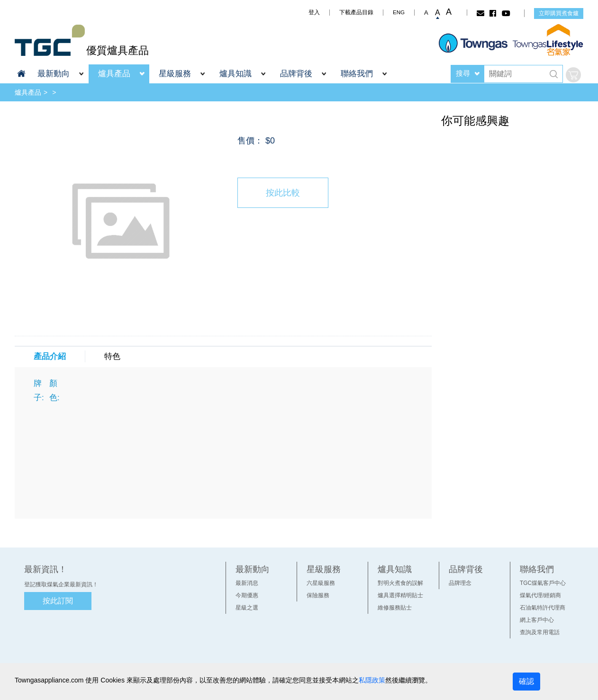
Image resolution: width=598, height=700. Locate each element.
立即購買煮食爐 (559, 13)
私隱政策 (372, 680)
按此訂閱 (58, 601)
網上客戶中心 (537, 620)
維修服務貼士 (395, 608)
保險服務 (318, 595)
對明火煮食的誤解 (400, 583)
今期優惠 (247, 595)
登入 (314, 12)
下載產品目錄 (356, 12)
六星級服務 (321, 583)
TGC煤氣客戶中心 (543, 583)
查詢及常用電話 (540, 632)
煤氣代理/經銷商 (540, 595)
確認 (526, 681)
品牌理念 (460, 583)
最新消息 (247, 583)
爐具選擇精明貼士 (400, 595)
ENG (399, 12)
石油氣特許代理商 (543, 608)
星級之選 (247, 608)
